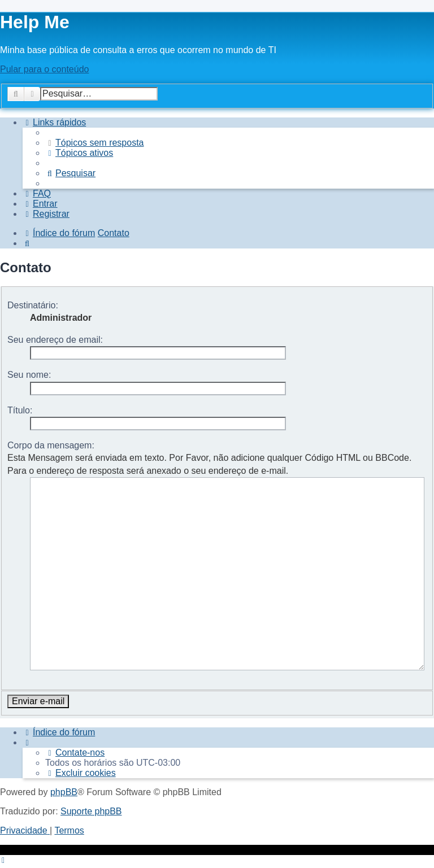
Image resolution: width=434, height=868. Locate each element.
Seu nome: (29, 375)
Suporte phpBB (91, 760)
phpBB (64, 741)
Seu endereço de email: (55, 340)
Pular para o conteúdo (44, 69)
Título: (20, 410)
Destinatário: (33, 305)
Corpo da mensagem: (51, 445)
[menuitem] (95, 143)
